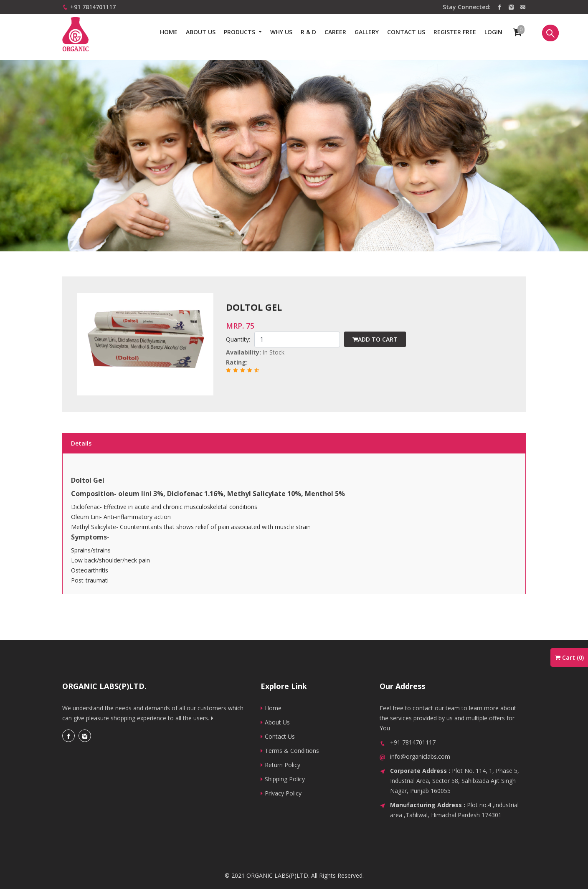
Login (493, 32)
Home (169, 32)
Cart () (569, 657)
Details (81, 443)
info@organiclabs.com (420, 756)
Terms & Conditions (290, 751)
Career (335, 32)
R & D (308, 32)
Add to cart (375, 339)
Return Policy (280, 765)
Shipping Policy (283, 779)
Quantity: (238, 339)
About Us (201, 32)
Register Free (455, 32)
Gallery (367, 32)
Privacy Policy (281, 793)
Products (240, 32)
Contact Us (278, 736)
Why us (281, 32)
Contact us (406, 32)
